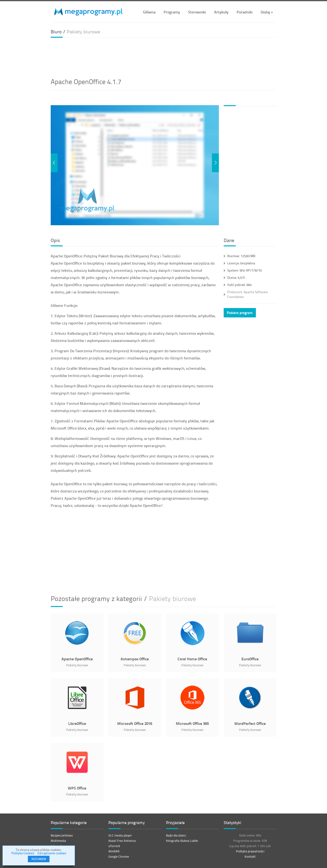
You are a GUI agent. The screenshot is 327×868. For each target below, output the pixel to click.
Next (215, 163)
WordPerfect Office (250, 723)
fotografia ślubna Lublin (182, 841)
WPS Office (77, 788)
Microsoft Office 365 (192, 723)
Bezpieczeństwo (62, 835)
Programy (172, 12)
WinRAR (114, 851)
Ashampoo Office (135, 659)
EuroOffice (250, 659)
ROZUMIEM (39, 859)
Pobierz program (240, 313)
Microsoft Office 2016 (135, 723)
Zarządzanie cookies (52, 853)
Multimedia (58, 841)
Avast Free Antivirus (122, 841)
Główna (149, 12)
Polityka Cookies (23, 853)
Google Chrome (119, 856)
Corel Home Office (192, 659)
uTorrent (114, 846)
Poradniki (245, 12)
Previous (54, 163)
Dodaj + (267, 12)
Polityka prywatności (250, 851)
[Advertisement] (164, 57)
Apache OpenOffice (77, 659)
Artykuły (221, 12)
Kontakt (250, 856)
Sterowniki (197, 12)
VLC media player (120, 835)
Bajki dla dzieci (176, 835)
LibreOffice (77, 723)
